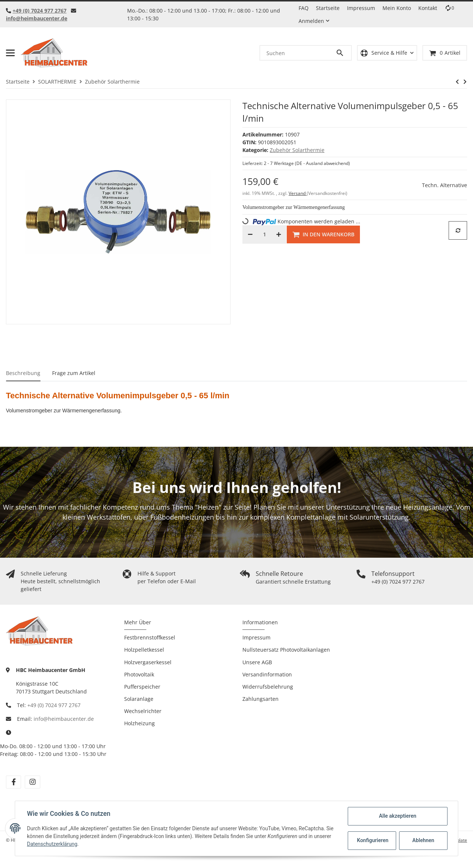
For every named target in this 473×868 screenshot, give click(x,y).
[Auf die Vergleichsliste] (458, 230)
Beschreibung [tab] (23, 373)
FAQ (304, 8)
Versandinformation (267, 674)
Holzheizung (139, 723)
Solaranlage (139, 699)
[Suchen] (298, 53)
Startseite (328, 8)
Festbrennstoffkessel (150, 637)
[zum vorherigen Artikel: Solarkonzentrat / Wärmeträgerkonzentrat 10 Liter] (457, 82)
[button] (387, 53)
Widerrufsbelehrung (268, 687)
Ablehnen (423, 840)
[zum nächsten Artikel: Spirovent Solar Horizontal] (465, 82)
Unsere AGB (257, 662)
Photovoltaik (139, 674)
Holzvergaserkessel (148, 662)
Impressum (361, 8)
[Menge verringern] (250, 234)
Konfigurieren (373, 840)
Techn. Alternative (445, 185)
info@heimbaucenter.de (37, 18)
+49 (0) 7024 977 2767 (40, 11)
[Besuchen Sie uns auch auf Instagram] (32, 782)
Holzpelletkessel (144, 650)
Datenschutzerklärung (52, 844)
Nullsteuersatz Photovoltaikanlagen (286, 650)
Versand (298, 193)
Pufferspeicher (142, 687)
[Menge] (264, 234)
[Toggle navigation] (10, 53)
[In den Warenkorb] (323, 234)
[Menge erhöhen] (279, 234)
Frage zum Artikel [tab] (74, 373)
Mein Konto (397, 8)
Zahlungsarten (261, 699)
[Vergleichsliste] (449, 8)
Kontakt (428, 8)
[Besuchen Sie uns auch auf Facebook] (13, 782)
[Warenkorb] (445, 53)
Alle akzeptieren (397, 816)
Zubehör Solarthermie (297, 150)
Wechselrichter (143, 711)
